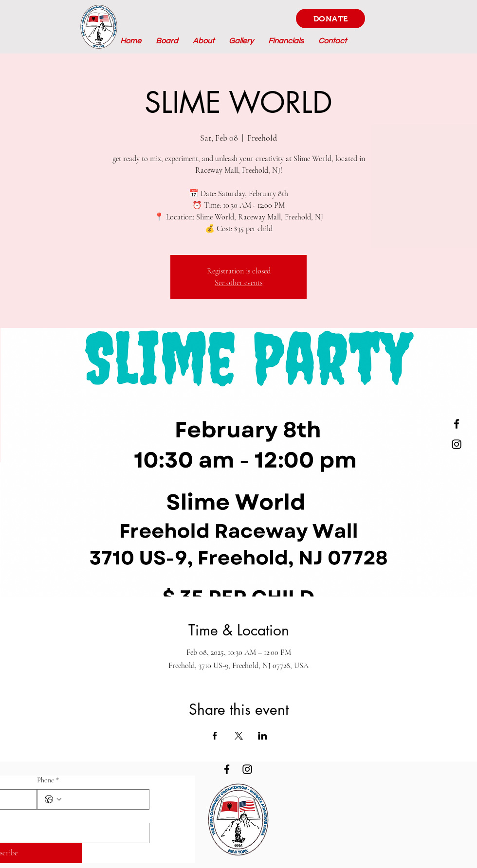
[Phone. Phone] (103, 799)
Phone (48, 780)
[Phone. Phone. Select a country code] (53, 799)
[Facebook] (457, 424)
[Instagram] (457, 444)
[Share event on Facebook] (215, 736)
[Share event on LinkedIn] (263, 736)
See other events (238, 283)
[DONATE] (330, 18)
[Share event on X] (239, 736)
